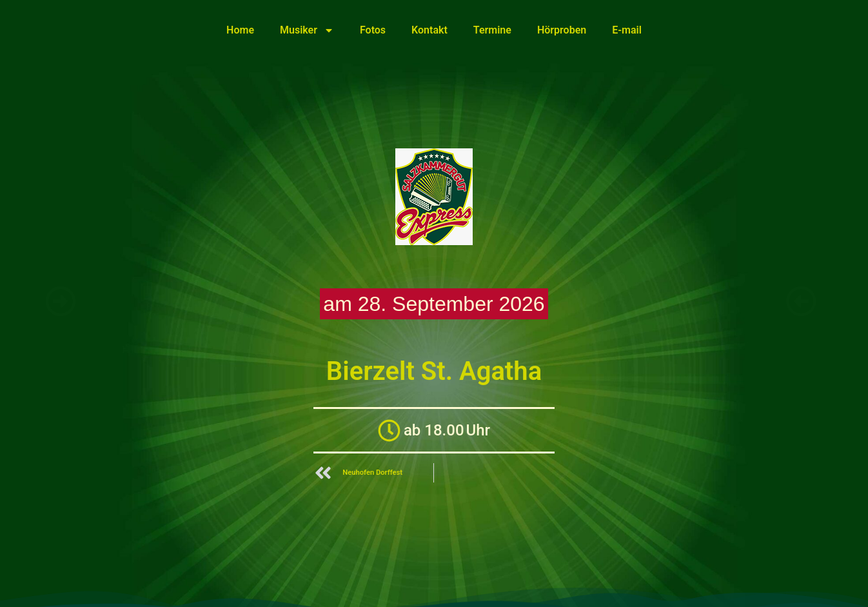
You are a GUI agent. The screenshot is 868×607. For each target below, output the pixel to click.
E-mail (627, 30)
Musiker (307, 30)
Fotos (373, 30)
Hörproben (562, 30)
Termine (492, 30)
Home (240, 30)
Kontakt (429, 30)
